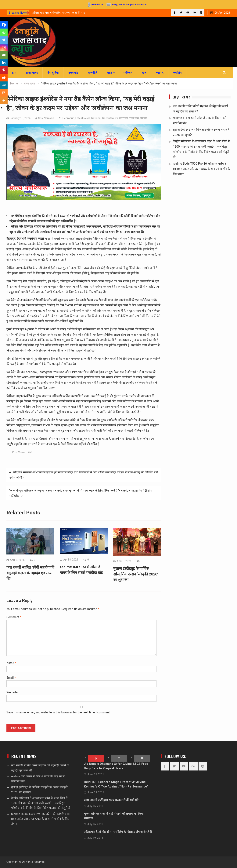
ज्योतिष (177, 73)
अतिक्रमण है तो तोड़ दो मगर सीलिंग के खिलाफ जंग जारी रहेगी (118, 832)
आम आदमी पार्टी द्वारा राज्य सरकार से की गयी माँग (112, 800)
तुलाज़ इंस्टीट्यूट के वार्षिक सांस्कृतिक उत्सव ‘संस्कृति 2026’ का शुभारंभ (136, 574)
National (96, 118)
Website (12, 692)
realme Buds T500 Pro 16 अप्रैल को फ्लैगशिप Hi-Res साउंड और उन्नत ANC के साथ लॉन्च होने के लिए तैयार (201, 169)
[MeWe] (4, 85)
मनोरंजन (127, 73)
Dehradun (68, 118)
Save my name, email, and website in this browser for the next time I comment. (58, 712)
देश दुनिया (53, 73)
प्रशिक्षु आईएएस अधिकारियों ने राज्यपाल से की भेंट (59, 13)
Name (11, 663)
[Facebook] (4, 25)
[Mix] (4, 93)
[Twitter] (4, 40)
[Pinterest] (4, 70)
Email (11, 678)
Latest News (83, 118)
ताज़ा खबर (32, 73)
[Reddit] (4, 78)
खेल (144, 73)
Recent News (110, 118)
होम (14, 73)
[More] (4, 100)
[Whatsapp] (4, 32)
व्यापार (160, 73)
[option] (66, 13)
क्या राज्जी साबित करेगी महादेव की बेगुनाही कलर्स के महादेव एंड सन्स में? (30, 573)
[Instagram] (4, 47)
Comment (14, 617)
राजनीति (93, 73)
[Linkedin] (4, 63)
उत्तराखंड (73, 73)
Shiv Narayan (46, 118)
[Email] (4, 55)
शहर (109, 73)
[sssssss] (84, 199)
